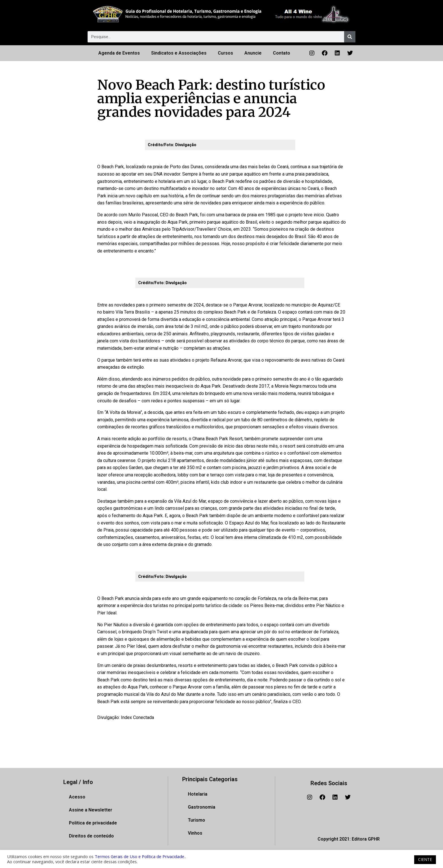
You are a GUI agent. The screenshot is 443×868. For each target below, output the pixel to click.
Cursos (225, 53)
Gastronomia (202, 807)
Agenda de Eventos (119, 53)
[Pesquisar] (350, 37)
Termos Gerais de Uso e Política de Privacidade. (140, 856)
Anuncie (253, 53)
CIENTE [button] (425, 859)
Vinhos (195, 833)
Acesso (77, 797)
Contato (282, 53)
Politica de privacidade (93, 823)
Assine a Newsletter (91, 810)
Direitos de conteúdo (91, 836)
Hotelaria (198, 794)
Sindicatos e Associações (179, 53)
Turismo (196, 820)
